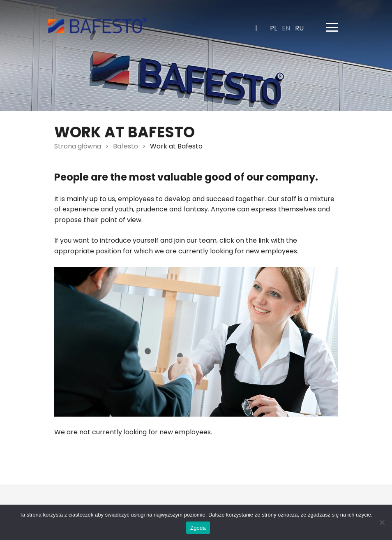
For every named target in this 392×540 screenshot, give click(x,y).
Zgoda (198, 528)
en (286, 28)
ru (299, 28)
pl (273, 28)
